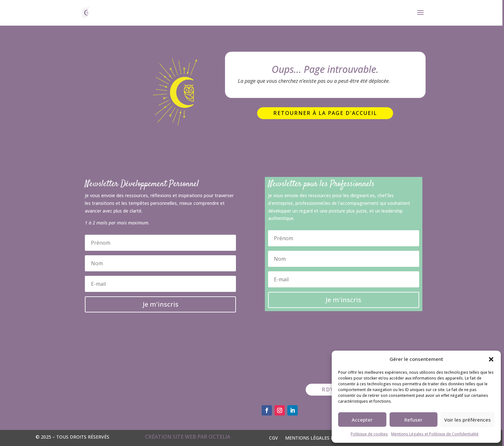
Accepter (362, 420)
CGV (274, 437)
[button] (491, 359)
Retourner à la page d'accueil (325, 113)
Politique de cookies (369, 434)
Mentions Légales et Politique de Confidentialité (435, 434)
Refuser (413, 420)
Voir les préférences (468, 420)
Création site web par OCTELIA (188, 437)
